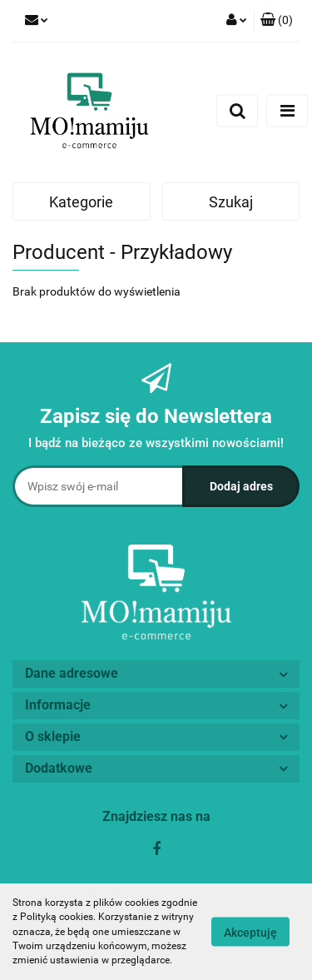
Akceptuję (250, 933)
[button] (277, 21)
